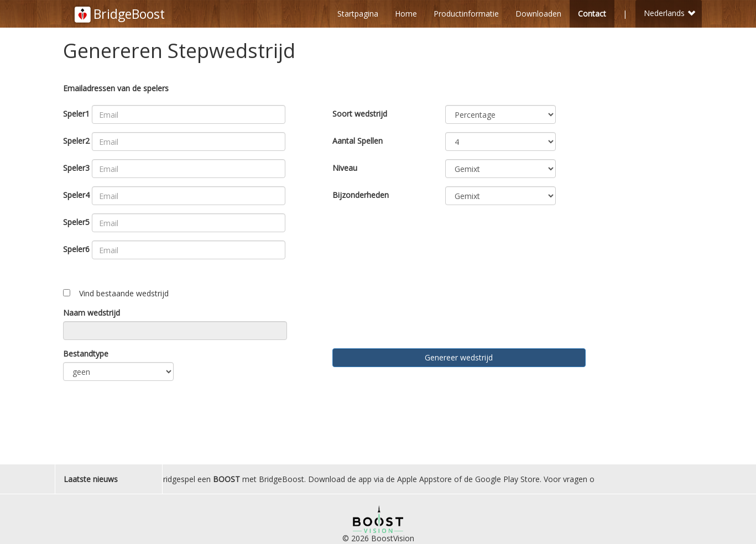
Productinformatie (466, 14)
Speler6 (76, 249)
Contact (592, 14)
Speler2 (76, 141)
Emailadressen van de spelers (116, 88)
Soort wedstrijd (360, 114)
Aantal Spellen (358, 141)
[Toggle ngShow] (67, 293)
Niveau (345, 168)
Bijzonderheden (361, 195)
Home (406, 14)
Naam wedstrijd (92, 313)
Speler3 (76, 168)
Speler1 (76, 114)
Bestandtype (86, 354)
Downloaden (538, 14)
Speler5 (76, 222)
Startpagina (358, 14)
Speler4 (76, 195)
